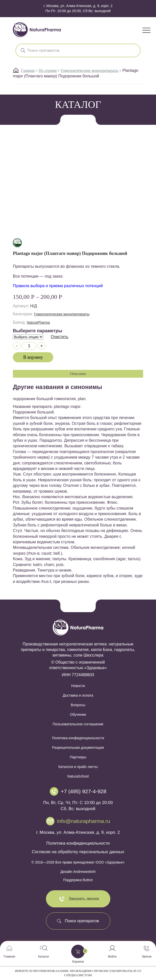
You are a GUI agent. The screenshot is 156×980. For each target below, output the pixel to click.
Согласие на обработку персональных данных (78, 852)
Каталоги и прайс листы (78, 767)
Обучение (78, 715)
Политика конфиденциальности (78, 738)
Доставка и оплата (78, 695)
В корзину (33, 357)
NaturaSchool (78, 776)
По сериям (48, 70)
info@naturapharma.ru (84, 821)
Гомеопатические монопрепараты (90, 70)
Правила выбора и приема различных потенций (58, 286)
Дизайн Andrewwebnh (78, 872)
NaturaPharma (38, 322)
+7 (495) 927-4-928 (84, 791)
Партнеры (78, 757)
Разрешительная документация (78, 748)
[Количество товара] (29, 346)
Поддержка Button (78, 880)
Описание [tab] (78, 374)
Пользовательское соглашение (78, 724)
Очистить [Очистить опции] (60, 337)
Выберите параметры (38, 331)
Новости (78, 686)
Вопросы (78, 705)
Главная (28, 70)
